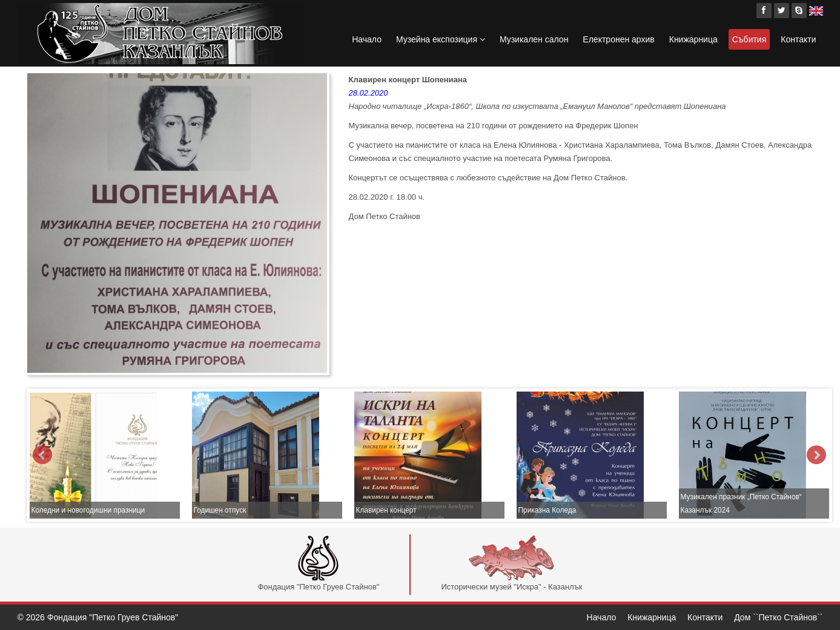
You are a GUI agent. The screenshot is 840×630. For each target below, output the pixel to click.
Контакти (798, 39)
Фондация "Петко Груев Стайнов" (318, 563)
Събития (749, 39)
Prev (42, 455)
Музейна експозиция (441, 39)
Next (816, 455)
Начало (367, 39)
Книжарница (693, 39)
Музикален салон (534, 39)
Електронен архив (618, 39)
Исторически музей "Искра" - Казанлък (511, 563)
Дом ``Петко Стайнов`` (778, 617)
